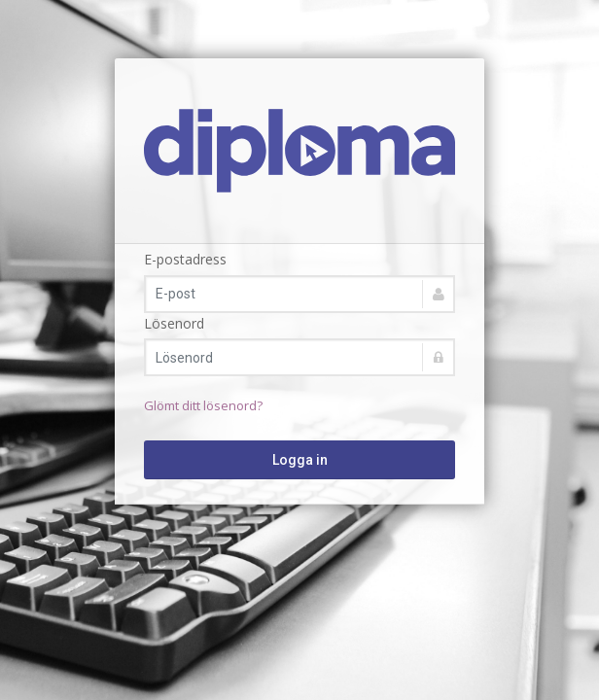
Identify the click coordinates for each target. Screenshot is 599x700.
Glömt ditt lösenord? (203, 405)
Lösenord (174, 323)
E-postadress (185, 259)
